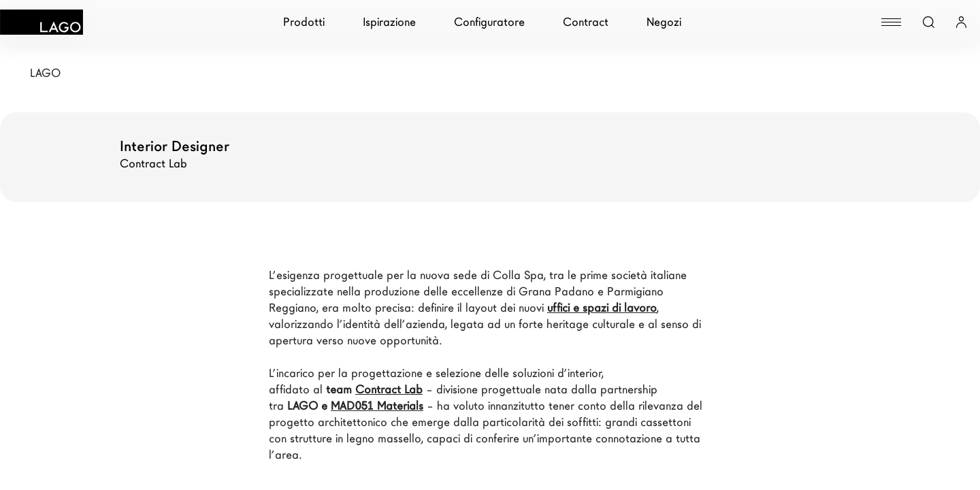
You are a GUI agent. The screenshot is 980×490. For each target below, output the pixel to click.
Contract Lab (389, 390)
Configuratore (489, 22)
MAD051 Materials (377, 406)
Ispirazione (389, 22)
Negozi (664, 22)
